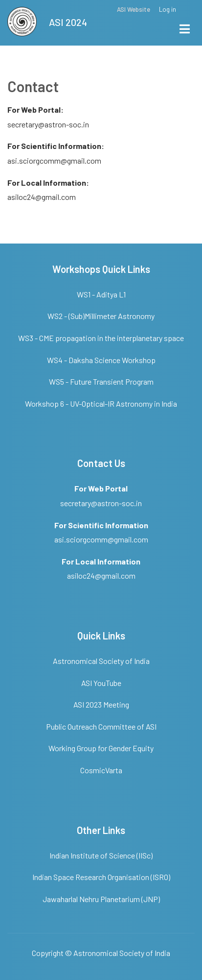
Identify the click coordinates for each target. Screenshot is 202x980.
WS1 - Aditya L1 (101, 294)
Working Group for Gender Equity (101, 748)
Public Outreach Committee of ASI (101, 726)
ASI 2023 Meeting (101, 704)
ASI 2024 (68, 22)
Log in (168, 10)
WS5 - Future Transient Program (101, 381)
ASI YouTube (101, 683)
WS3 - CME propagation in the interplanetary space (101, 338)
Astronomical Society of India (101, 661)
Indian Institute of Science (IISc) (101, 855)
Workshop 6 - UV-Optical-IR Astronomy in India (101, 404)
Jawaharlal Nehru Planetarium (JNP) (101, 899)
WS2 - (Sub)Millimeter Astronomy (101, 316)
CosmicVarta (101, 770)
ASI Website (134, 10)
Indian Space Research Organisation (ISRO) (101, 877)
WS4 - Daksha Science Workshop (101, 360)
